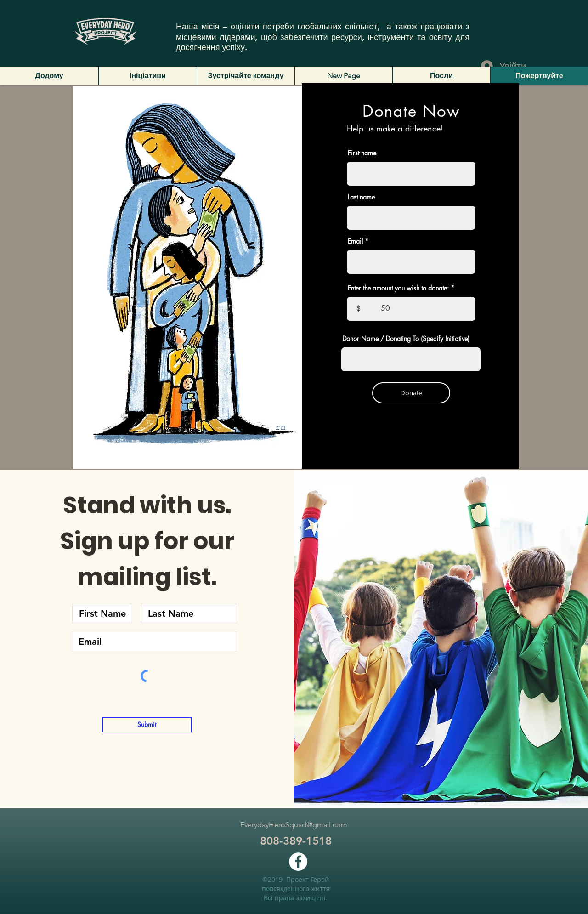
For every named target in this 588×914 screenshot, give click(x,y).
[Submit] (147, 725)
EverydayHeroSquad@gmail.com (294, 825)
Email (355, 241)
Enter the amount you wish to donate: (398, 288)
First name (362, 153)
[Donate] (411, 393)
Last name (361, 197)
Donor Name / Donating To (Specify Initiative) (406, 339)
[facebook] (298, 862)
